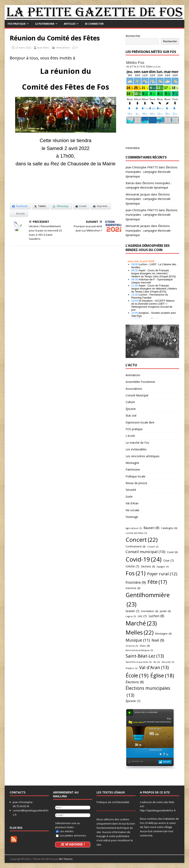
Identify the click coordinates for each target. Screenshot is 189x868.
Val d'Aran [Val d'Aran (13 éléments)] (154, 668)
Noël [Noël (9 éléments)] (158, 640)
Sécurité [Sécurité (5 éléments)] (168, 662)
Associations (134, 389)
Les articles (65, 831)
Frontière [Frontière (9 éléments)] (136, 583)
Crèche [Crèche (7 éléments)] (132, 567)
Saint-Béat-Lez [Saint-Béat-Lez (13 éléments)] (145, 656)
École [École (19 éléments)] (137, 675)
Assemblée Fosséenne (140, 382)
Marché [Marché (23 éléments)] (141, 623)
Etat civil (131, 416)
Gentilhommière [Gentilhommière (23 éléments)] (148, 600)
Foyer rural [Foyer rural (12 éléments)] (162, 574)
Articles (70, 24)
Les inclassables (136, 449)
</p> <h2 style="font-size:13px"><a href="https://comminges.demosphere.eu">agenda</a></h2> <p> (152, 288)
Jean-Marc (43, 48)
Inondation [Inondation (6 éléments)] (150, 611)
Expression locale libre (140, 422)
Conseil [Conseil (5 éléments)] (153, 547)
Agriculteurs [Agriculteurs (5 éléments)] (134, 528)
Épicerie (131, 409)
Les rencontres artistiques (143, 456)
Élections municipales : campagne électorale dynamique (152, 172)
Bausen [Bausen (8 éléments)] (151, 528)
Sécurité (131, 490)
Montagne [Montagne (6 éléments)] (163, 634)
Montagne (132, 463)
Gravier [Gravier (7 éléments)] (132, 611)
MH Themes (66, 859)
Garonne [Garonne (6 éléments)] (133, 588)
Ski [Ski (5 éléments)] (156, 662)
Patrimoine (133, 469)
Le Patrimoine (45, 24)
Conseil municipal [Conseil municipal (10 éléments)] (145, 552)
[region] (152, 341)
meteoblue (133, 148)
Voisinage (132, 517)
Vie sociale (132, 510)
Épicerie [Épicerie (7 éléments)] (133, 701)
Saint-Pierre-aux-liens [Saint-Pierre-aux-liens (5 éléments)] (139, 662)
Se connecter (94, 24)
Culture (130, 402)
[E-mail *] (73, 815)
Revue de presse (136, 483)
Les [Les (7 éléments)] (142, 616)
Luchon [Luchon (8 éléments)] (156, 616)
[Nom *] (73, 808)
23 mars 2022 (23, 48)
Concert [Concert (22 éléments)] (142, 540)
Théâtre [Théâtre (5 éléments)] (131, 668)
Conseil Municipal (137, 395)
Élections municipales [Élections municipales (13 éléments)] (148, 692)
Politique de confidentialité (113, 802)
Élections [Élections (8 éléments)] (135, 682)
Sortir (129, 497)
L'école (130, 436)
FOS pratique (17, 24)
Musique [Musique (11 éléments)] (138, 640)
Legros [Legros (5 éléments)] (131, 616)
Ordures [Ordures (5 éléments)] (132, 646)
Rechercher (133, 36)
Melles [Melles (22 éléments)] (140, 632)
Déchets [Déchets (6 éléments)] (148, 566)
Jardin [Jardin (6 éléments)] (165, 611)
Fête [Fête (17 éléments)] (157, 582)
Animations (63, 48)
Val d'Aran (132, 503)
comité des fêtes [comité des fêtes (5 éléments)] (136, 533)
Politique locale (135, 476)
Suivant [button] (174, 340)
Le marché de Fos (137, 443)
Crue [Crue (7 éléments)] (169, 561)
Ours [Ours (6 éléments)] (145, 646)
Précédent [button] (131, 340)
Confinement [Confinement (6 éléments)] (135, 546)
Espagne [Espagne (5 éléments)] (163, 567)
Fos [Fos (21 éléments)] (135, 573)
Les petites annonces (71, 835)
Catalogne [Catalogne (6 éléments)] (169, 528)
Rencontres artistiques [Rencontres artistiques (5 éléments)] (139, 650)
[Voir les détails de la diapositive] (152, 341)
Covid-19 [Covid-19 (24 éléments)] (144, 559)
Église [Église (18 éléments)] (162, 675)
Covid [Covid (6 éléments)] (172, 552)
